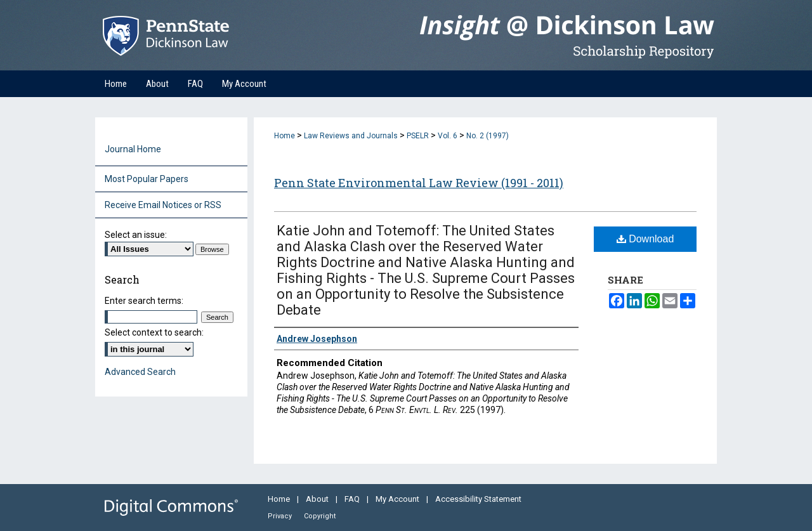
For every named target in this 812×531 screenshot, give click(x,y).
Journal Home (133, 149)
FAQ (353, 499)
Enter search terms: (144, 301)
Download (645, 239)
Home (285, 136)
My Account (398, 499)
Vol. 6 (448, 136)
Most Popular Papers (147, 179)
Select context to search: (154, 332)
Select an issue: (136, 235)
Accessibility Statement (478, 499)
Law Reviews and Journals (351, 136)
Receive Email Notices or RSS (163, 205)
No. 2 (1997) (488, 136)
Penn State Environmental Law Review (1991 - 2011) (419, 183)
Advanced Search (140, 372)
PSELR (418, 136)
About (318, 499)
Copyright (320, 516)
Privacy (281, 516)
